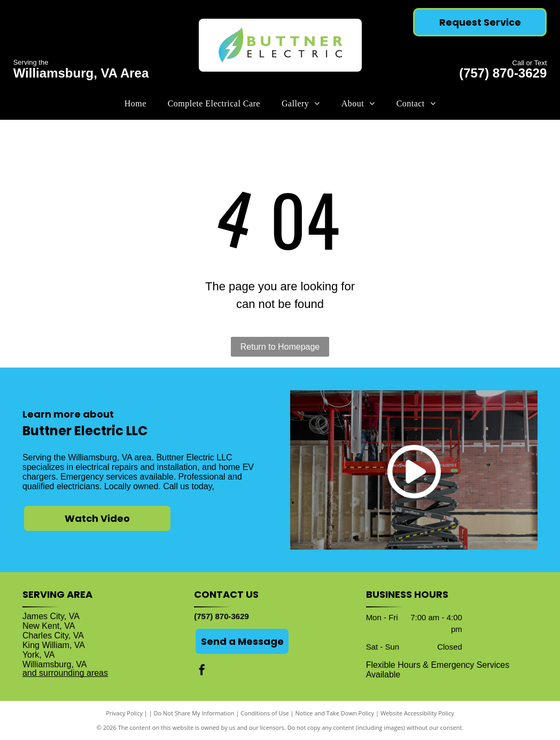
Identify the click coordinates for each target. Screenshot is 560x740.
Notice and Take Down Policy (335, 713)
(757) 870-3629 (503, 73)
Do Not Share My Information (194, 713)
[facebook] (202, 671)
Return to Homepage (280, 347)
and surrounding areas (65, 673)
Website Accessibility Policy (417, 713)
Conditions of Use (265, 713)
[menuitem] (135, 104)
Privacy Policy (124, 713)
